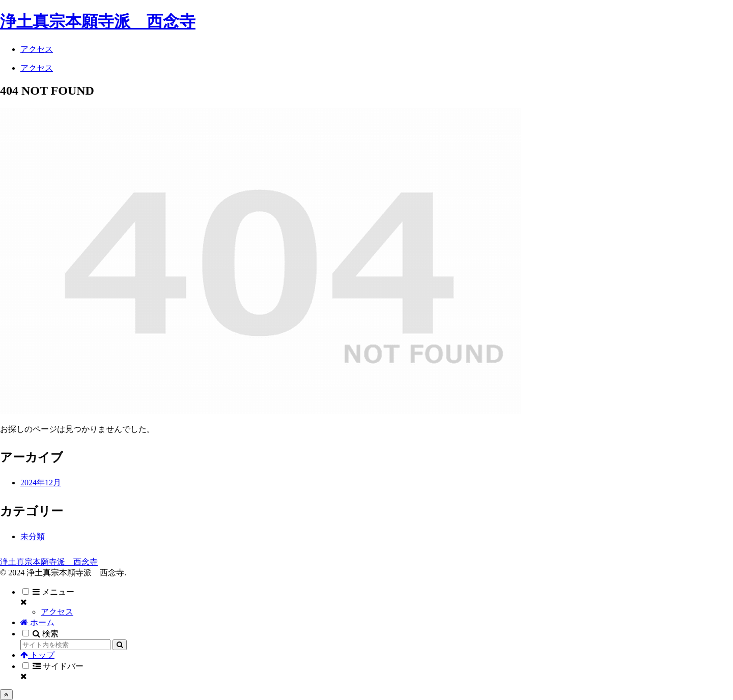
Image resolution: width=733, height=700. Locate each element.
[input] (65, 645)
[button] (120, 645)
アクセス (57, 612)
